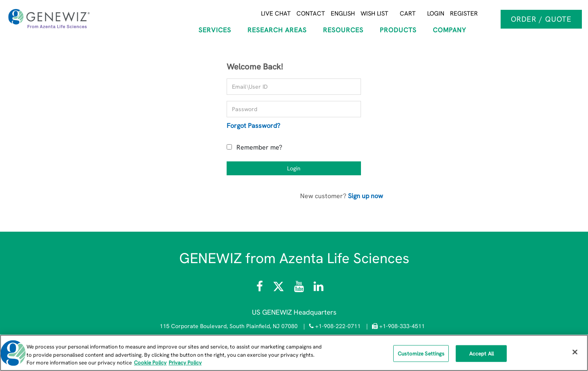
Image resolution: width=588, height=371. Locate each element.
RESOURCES (343, 30)
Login (436, 13)
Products (398, 30)
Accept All (481, 353)
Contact (311, 13)
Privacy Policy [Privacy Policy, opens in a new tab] (185, 363)
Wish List (374, 13)
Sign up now (365, 196)
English (343, 13)
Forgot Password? (253, 126)
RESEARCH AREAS (277, 30)
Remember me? (259, 147)
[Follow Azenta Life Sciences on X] (279, 288)
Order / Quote (541, 19)
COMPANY (450, 30)
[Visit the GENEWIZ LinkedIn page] (318, 288)
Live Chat (276, 13)
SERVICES (215, 30)
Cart (408, 13)
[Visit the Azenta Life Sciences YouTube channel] (299, 288)
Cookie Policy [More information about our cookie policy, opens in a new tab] (150, 363)
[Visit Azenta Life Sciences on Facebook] (261, 288)
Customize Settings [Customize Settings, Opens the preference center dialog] (421, 353)
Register (464, 13)
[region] (294, 353)
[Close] (575, 352)
